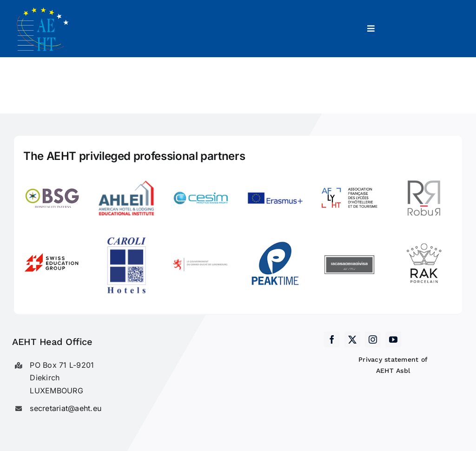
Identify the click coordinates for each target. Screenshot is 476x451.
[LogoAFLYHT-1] (350, 174)
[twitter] (352, 339)
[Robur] (424, 174)
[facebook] (332, 339)
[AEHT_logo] (44, 8)
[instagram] (373, 339)
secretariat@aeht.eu (66, 408)
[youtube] (393, 339)
